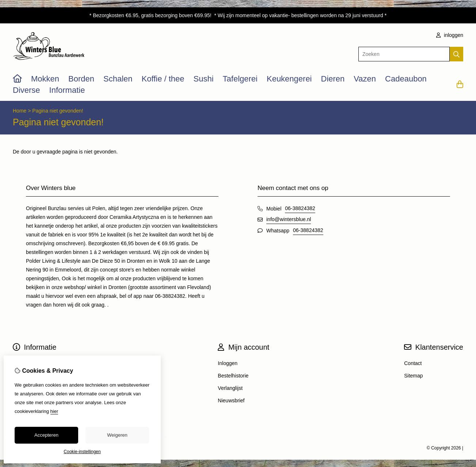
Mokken (45, 79)
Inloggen (228, 363)
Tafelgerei (240, 79)
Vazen (365, 79)
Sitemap (413, 376)
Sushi (204, 79)
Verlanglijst (230, 388)
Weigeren (117, 435)
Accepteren (46, 435)
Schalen (118, 79)
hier (54, 411)
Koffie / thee (163, 79)
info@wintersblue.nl (289, 219)
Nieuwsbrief (231, 400)
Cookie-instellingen (82, 452)
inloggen (450, 35)
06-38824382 (300, 208)
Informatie (67, 90)
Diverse (26, 90)
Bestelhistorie (233, 376)
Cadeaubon (406, 79)
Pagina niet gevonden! (58, 111)
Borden (81, 79)
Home (20, 111)
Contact (413, 363)
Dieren (333, 79)
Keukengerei (289, 79)
